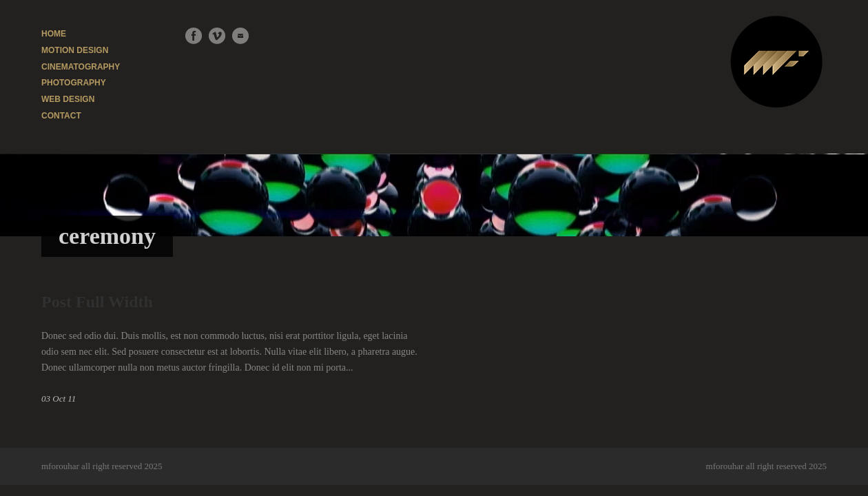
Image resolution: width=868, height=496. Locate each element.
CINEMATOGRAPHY (81, 67)
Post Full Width (97, 302)
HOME (54, 34)
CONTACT (61, 116)
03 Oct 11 (59, 399)
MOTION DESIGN (75, 50)
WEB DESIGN (68, 99)
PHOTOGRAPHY (74, 83)
